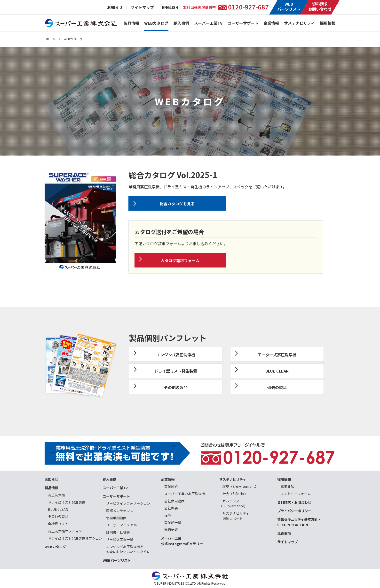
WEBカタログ (156, 23)
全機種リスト (58, 524)
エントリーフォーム (296, 494)
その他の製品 (176, 387)
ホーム (51, 39)
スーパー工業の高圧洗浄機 (185, 494)
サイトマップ (142, 7)
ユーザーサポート (243, 23)
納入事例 (181, 23)
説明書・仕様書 (118, 532)
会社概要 (171, 508)
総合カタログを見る (177, 204)
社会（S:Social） (235, 494)
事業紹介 (171, 486)
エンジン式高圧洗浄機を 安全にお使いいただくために (127, 549)
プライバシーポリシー (294, 511)
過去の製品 (277, 387)
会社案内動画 (174, 501)
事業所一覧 (173, 522)
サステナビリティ (299, 23)
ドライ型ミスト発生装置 (176, 371)
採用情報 (328, 23)
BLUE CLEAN (277, 371)
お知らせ (115, 7)
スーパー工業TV (208, 23)
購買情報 (171, 530)
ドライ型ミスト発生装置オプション (75, 538)
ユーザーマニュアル (121, 525)
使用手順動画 (116, 518)
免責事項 (284, 533)
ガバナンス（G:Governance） (233, 504)
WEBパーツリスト (289, 6)
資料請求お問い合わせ (320, 6)
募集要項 (287, 486)
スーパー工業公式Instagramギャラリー (182, 541)
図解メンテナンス (120, 511)
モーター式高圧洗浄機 (277, 355)
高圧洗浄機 (56, 495)
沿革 (168, 515)
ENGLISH (170, 7)
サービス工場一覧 (120, 539)
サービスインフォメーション (128, 503)
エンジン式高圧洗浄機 (176, 355)
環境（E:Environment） (240, 486)
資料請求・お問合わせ (294, 502)
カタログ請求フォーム (180, 260)
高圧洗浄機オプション (65, 531)
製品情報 (131, 23)
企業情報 (271, 23)
